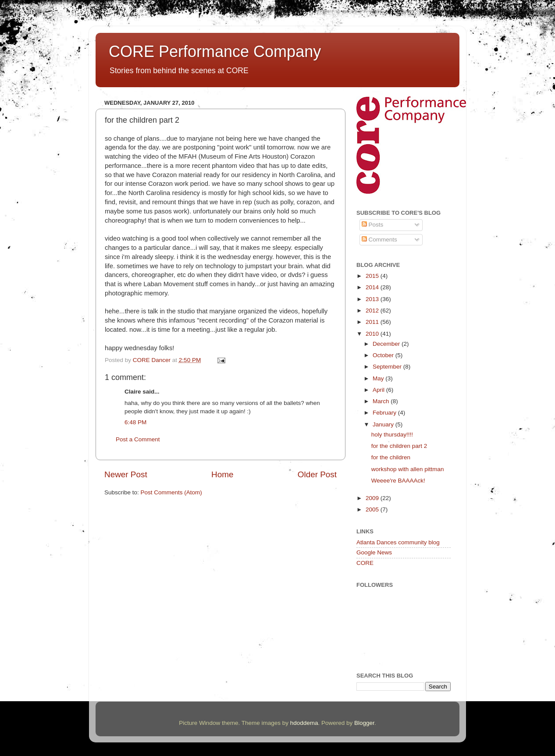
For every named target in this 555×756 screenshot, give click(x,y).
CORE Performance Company (215, 51)
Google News (374, 552)
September (388, 367)
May (379, 378)
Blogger (364, 723)
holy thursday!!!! (392, 435)
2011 (373, 322)
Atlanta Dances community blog (398, 542)
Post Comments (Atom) (171, 492)
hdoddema (304, 723)
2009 (373, 498)
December (387, 344)
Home (222, 474)
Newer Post (126, 474)
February (385, 413)
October (384, 355)
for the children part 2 (399, 446)
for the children (391, 457)
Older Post (317, 474)
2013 (373, 299)
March (382, 401)
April (379, 390)
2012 (373, 311)
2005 (373, 509)
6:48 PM (135, 422)
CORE (365, 563)
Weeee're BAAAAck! (398, 481)
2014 (373, 287)
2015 (373, 276)
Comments (379, 240)
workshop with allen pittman (408, 469)
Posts (373, 225)
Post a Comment (138, 439)
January (384, 424)
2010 (373, 334)
